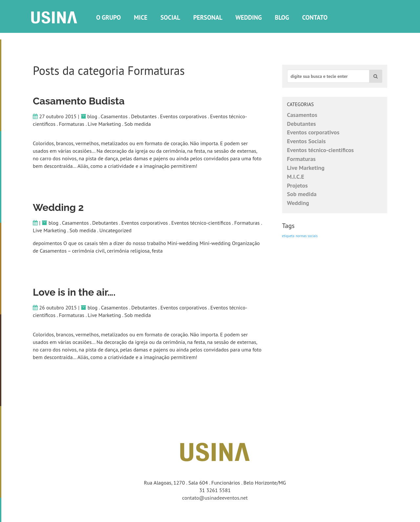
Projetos (297, 185)
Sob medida (138, 124)
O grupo (108, 17)
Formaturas (71, 124)
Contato (315, 17)
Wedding (248, 17)
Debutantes (144, 116)
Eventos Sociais (306, 141)
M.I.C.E (296, 177)
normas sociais (307, 236)
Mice (141, 17)
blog (92, 116)
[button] (376, 76)
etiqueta (288, 236)
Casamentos (114, 116)
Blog (282, 17)
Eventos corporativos (183, 116)
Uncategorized (115, 230)
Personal (208, 17)
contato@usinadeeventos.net (215, 498)
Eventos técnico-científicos (201, 223)
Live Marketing (104, 124)
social (170, 17)
